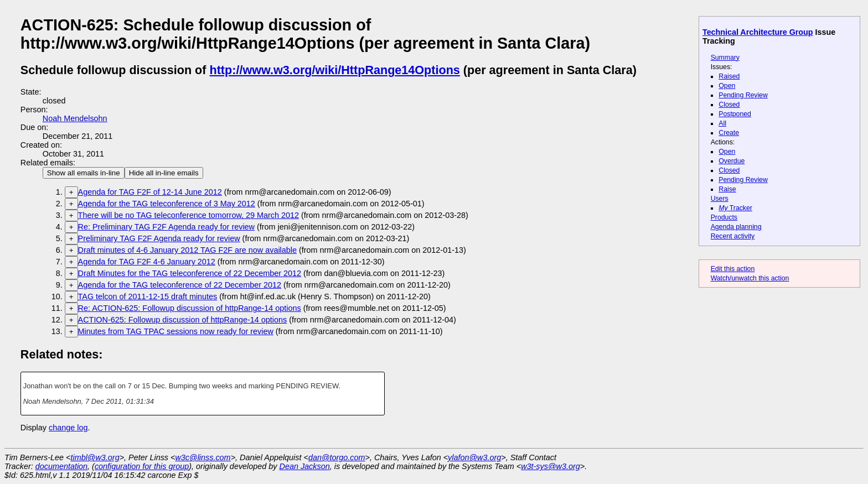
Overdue (732, 161)
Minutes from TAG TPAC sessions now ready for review (176, 331)
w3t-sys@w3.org (551, 466)
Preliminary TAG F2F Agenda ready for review (159, 238)
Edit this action (733, 269)
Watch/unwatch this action (750, 278)
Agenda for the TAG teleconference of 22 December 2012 (180, 285)
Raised (729, 76)
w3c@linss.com (203, 457)
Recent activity (733, 236)
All (722, 123)
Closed (729, 105)
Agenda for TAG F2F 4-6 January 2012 (147, 262)
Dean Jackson (305, 466)
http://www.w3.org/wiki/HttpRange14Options (334, 70)
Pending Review (743, 95)
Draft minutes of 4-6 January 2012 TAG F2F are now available (187, 250)
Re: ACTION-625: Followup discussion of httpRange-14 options (190, 308)
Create (729, 133)
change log (68, 428)
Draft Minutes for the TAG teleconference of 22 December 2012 (190, 273)
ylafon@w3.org (474, 457)
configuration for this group (142, 466)
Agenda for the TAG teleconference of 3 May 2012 (167, 204)
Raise (727, 189)
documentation (61, 466)
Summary (725, 58)
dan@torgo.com (337, 457)
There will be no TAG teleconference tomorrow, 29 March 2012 (188, 215)
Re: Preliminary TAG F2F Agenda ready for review (166, 227)
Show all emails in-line (84, 173)
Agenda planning (736, 227)
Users (720, 199)
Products (724, 217)
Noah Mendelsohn (75, 118)
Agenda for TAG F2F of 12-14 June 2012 (150, 192)
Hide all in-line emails (164, 173)
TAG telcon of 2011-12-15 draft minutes (148, 296)
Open (727, 86)
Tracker (735, 208)
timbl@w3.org (95, 457)
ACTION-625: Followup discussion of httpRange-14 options (183, 320)
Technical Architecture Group (758, 32)
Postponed (735, 114)
